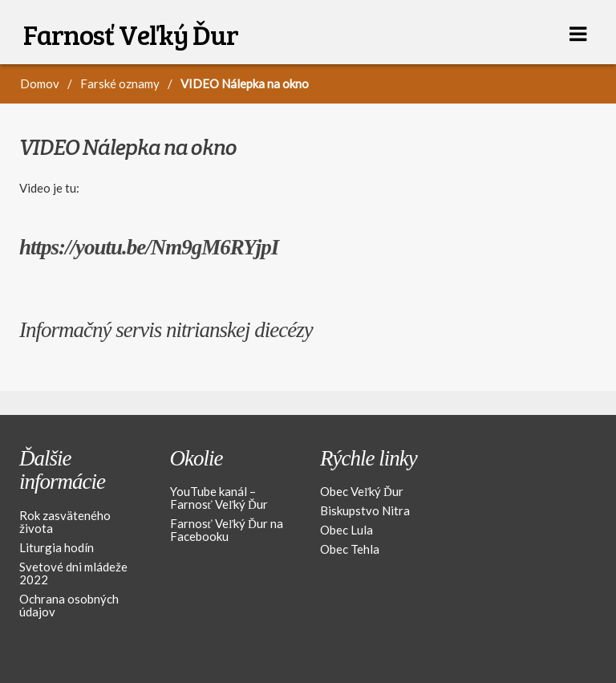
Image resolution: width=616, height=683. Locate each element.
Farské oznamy (120, 83)
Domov (40, 83)
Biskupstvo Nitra (365, 510)
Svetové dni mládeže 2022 (73, 573)
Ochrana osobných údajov (69, 605)
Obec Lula (346, 530)
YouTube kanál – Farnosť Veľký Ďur (219, 498)
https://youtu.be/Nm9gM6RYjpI (149, 247)
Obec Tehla (350, 549)
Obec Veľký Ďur (362, 491)
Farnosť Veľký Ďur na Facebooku (227, 530)
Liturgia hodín (57, 547)
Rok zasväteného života (65, 522)
